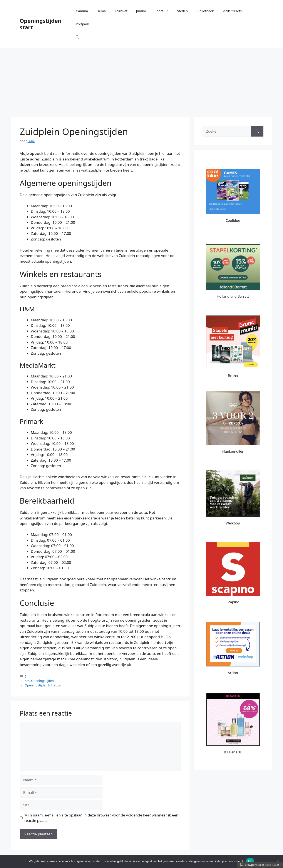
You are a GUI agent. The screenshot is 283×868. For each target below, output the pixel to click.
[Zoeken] (257, 131)
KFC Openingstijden (39, 681)
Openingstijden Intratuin (43, 685)
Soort (164, 11)
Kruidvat (121, 11)
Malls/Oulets (232, 11)
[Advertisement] (142, 80)
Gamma (82, 11)
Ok (250, 861)
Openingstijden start (41, 24)
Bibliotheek (205, 11)
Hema (101, 11)
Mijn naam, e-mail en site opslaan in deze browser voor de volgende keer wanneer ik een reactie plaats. (101, 818)
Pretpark (82, 24)
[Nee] (278, 861)
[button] (77, 37)
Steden (182, 11)
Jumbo (141, 11)
